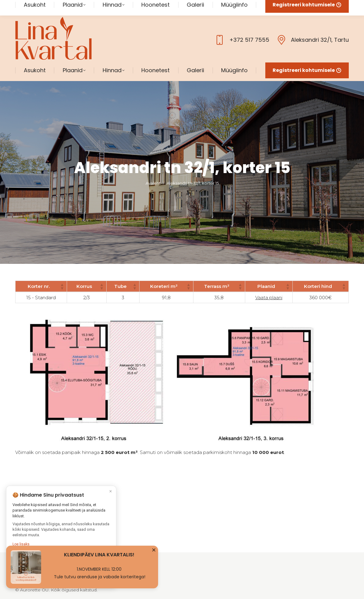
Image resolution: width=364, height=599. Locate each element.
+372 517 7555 (241, 28)
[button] (62, 274)
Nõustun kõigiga (61, 561)
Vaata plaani (269, 285)
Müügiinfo (141, 552)
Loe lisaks (21, 545)
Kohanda (61, 575)
